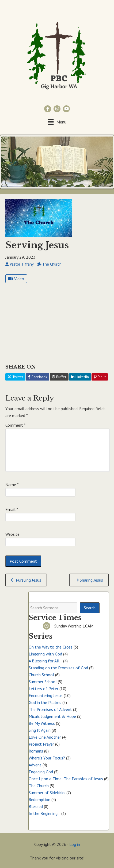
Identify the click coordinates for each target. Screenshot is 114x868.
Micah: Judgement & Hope (52, 716)
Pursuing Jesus (26, 580)
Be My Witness (42, 723)
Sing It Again (40, 730)
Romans (36, 751)
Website (12, 534)
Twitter (15, 377)
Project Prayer (41, 744)
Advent (35, 765)
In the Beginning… (44, 813)
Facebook (38, 377)
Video (16, 279)
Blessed (36, 806)
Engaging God (41, 772)
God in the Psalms (45, 702)
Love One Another (45, 737)
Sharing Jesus (89, 580)
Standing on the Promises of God (58, 668)
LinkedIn (80, 377)
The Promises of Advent (50, 709)
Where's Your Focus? (47, 758)
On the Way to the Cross (51, 647)
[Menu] (57, 122)
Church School (41, 675)
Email (12, 509)
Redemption (39, 799)
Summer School (43, 682)
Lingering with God (45, 654)
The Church (39, 786)
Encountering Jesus (46, 695)
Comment (16, 425)
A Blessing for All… (45, 661)
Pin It (100, 377)
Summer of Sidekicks (47, 793)
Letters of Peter (43, 689)
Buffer (59, 377)
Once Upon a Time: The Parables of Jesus (66, 779)
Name (12, 485)
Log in (75, 844)
